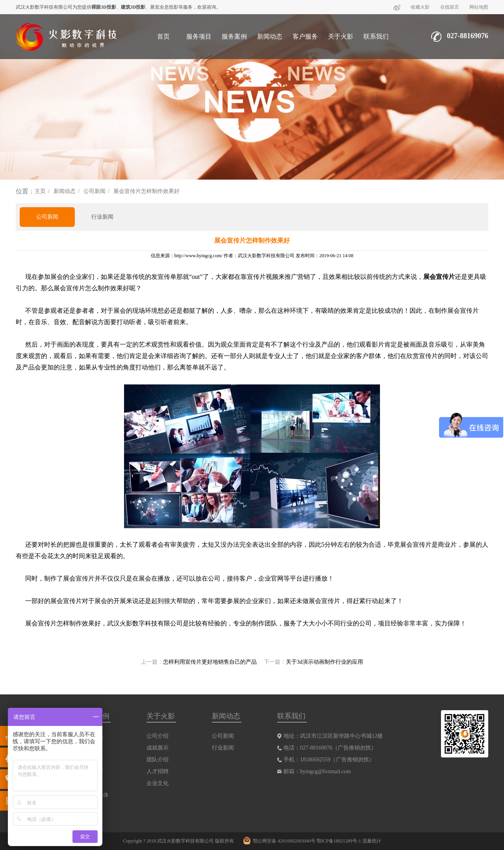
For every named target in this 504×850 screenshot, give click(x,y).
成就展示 (157, 748)
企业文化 (157, 783)
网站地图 (479, 7)
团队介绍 (157, 760)
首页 (163, 36)
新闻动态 (270, 36)
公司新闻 (94, 191)
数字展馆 (92, 771)
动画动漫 (92, 783)
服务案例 (234, 36)
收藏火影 (420, 7)
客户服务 (305, 36)
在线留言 (450, 7)
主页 (40, 191)
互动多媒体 (95, 795)
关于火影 (341, 36)
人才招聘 (157, 771)
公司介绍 (157, 736)
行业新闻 (102, 217)
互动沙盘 (92, 748)
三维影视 (92, 736)
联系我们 (376, 36)
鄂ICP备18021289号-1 (339, 841)
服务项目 (199, 36)
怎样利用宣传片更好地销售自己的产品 (210, 662)
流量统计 (372, 841)
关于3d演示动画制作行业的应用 (324, 662)
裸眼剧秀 (92, 760)
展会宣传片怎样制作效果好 (146, 191)
